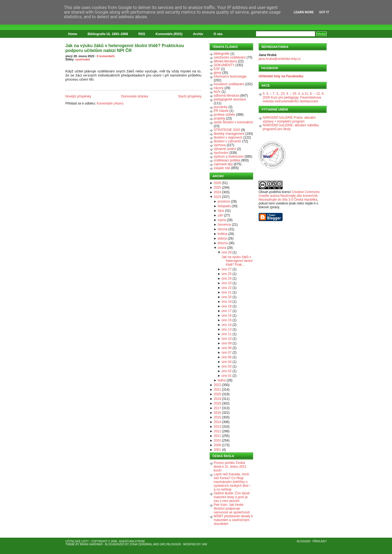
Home (73, 34)
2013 (217, 427)
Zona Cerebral (141, 544)
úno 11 (227, 334)
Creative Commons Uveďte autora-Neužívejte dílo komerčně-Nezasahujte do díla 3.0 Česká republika (289, 196)
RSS (142, 34)
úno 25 (227, 274)
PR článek (221, 111)
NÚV (217, 92)
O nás (218, 34)
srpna (222, 220)
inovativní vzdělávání (229, 84)
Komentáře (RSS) (169, 34)
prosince (224, 201)
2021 (217, 390)
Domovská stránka (135, 96)
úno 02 (227, 371)
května (223, 234)
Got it (324, 12)
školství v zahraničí (227, 141)
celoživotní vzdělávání (230, 57)
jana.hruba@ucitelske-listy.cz (280, 59)
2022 (217, 385)
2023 (217, 197)
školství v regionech (228, 137)
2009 (217, 445)
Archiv (198, 34)
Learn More (304, 12)
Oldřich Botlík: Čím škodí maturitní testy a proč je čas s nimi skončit (232, 497)
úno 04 (227, 362)
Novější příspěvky (78, 96)
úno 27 (227, 269)
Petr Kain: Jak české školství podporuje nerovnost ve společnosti (232, 509)
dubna (222, 238)
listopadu (224, 206)
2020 (217, 394)
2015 (217, 417)
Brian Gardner (91, 544)
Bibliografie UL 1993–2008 (108, 34)
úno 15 (227, 320)
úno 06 (227, 357)
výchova (220, 145)
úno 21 (227, 292)
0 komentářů (106, 56)
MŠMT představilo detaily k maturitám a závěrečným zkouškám (233, 520)
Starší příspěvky (190, 96)
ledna (222, 380)
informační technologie (230, 76)
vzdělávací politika (227, 160)
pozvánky (221, 107)
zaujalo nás (222, 168)
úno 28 (227, 252)
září (220, 215)
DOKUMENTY (224, 65)
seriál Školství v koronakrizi (233, 122)
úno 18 (227, 306)
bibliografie (222, 54)
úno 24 (227, 278)
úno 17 (227, 311)
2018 (217, 403)
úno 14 (227, 325)
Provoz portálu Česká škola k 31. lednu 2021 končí (230, 467)
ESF (217, 69)
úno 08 (227, 348)
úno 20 (227, 297)
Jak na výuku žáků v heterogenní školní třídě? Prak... (237, 261)
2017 (217, 408)
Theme (70, 544)
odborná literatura (226, 96)
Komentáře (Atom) (110, 103)
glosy (218, 73)
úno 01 (227, 376)
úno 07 (227, 353)
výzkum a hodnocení (229, 157)
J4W (204, 544)
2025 (217, 188)
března (223, 243)
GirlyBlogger (170, 544)
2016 (217, 413)
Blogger (304, 541)
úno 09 (227, 343)
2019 (217, 399)
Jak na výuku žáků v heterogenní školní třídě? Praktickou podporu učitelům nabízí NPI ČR (125, 48)
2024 (217, 192)
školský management (229, 134)
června (223, 229)
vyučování (83, 59)
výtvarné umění (225, 149)
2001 (217, 450)
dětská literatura (225, 61)
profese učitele (224, 115)
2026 (217, 183)
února (222, 248)
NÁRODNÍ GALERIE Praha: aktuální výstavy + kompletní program (289, 120)
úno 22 (227, 288)
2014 (217, 422)
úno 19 (227, 302)
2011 (217, 436)
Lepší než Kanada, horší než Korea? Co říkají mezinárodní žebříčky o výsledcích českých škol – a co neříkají (232, 482)
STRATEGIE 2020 (227, 130)
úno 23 (227, 283)
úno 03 (227, 366)
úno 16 (227, 316)
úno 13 (227, 329)
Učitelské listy (77, 541)
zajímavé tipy (223, 164)
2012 (217, 431)
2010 (217, 440)
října (221, 211)
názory (219, 88)
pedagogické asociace (230, 99)
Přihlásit (320, 541)
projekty (219, 118)
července (224, 225)
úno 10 (227, 339)
